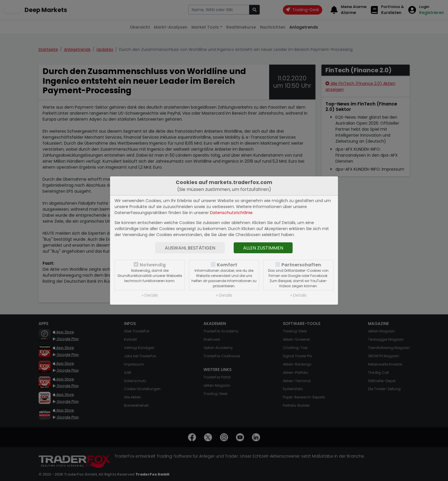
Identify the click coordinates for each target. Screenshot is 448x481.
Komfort (227, 265)
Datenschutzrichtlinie (231, 213)
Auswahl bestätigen (190, 248)
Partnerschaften (301, 265)
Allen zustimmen (263, 248)
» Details (150, 295)
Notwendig (153, 265)
